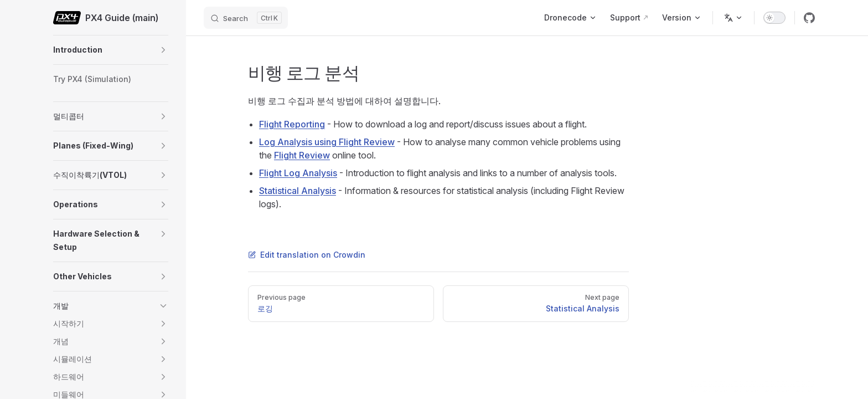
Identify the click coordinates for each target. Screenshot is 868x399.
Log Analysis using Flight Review (327, 142)
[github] (809, 18)
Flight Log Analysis (298, 173)
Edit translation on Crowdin (307, 255)
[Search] (246, 18)
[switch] (774, 18)
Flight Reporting (292, 124)
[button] (163, 50)
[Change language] (733, 18)
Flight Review (302, 155)
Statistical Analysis (298, 191)
